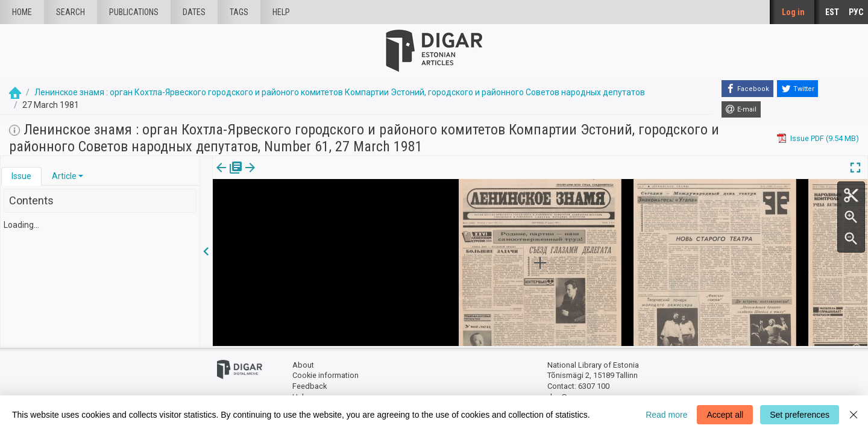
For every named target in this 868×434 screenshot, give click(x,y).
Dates (194, 12)
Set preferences (800, 415)
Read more (666, 415)
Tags (239, 12)
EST (832, 12)
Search (71, 12)
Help (281, 12)
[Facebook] (747, 89)
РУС (856, 12)
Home (22, 12)
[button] (81, 176)
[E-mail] (741, 110)
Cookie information (325, 375)
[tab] (21, 176)
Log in (793, 12)
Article (64, 176)
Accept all (725, 415)
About (303, 365)
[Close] (854, 415)
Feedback (310, 386)
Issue (21, 176)
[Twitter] (797, 89)
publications (134, 12)
